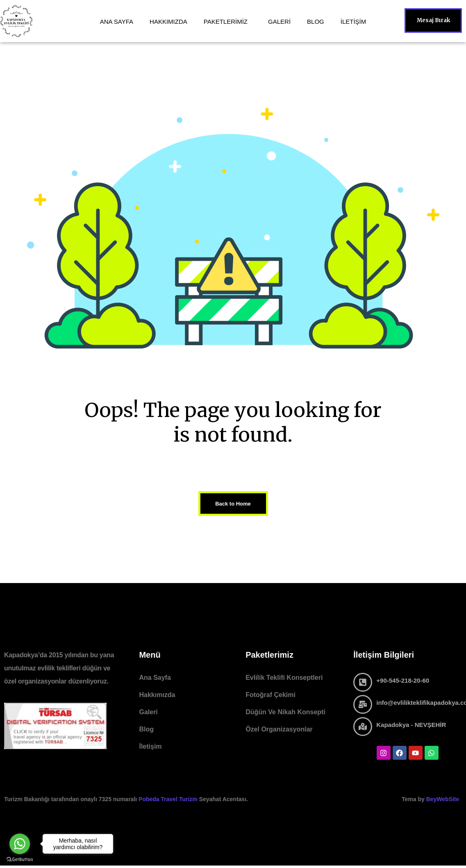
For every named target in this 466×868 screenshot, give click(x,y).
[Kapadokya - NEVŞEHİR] (363, 727)
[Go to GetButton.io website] (20, 860)
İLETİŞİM (353, 22)
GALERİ (279, 22)
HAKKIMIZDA (168, 22)
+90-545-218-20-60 (403, 680)
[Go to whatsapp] (20, 844)
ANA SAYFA (117, 22)
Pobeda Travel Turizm (169, 799)
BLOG (316, 22)
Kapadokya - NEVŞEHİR (411, 725)
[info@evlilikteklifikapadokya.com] (363, 704)
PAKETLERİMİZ (226, 22)
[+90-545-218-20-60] (363, 682)
